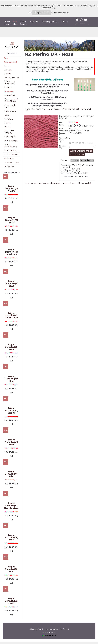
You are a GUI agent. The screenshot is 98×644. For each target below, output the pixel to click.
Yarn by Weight (11, 141)
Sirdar (7, 123)
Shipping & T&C (41, 13)
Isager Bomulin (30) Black (12, 347)
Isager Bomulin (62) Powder (12, 601)
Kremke (8, 74)
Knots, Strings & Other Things (12, 100)
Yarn (6, 58)
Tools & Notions (11, 155)
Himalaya (9, 119)
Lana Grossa (10, 111)
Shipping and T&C (50, 22)
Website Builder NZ (49, 633)
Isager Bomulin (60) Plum (12, 569)
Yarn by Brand (10, 62)
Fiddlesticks (10, 95)
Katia (7, 115)
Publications (9, 159)
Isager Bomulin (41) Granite (12, 410)
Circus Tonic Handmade (10, 83)
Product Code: (62, 134)
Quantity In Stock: (63, 139)
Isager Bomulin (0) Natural (12, 188)
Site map (49, 629)
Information (65, 160)
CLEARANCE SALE (12, 163)
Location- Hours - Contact (16, 24)
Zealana (8, 88)
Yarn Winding (10, 151)
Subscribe (34, 22)
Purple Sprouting (12, 78)
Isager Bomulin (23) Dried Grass (12, 315)
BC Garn (8, 70)
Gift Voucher (9, 167)
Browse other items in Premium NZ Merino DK (71, 183)
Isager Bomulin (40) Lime (12, 379)
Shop (15, 22)
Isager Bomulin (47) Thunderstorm (12, 506)
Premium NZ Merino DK (71, 109)
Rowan (8, 127)
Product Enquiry (87, 160)
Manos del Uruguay (9, 132)
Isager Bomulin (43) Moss (12, 442)
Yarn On (41, 629)
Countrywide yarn (10, 106)
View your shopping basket (36, 183)
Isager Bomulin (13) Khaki (12, 220)
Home (7, 22)
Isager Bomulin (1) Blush (12, 284)
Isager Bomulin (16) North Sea (12, 252)
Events (23, 22)
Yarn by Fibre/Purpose (10, 146)
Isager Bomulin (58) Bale (12, 537)
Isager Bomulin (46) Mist (12, 474)
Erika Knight (10, 137)
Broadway (9, 92)
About (65, 22)
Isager (7, 66)
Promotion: (64, 131)
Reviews (75, 160)
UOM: (62, 129)
